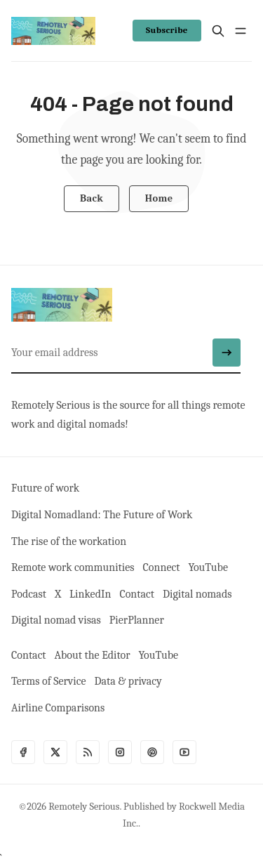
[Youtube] (184, 752)
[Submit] (227, 353)
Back (92, 198)
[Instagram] (120, 752)
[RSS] (88, 752)
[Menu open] (241, 31)
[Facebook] (23, 752)
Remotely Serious (84, 807)
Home (159, 198)
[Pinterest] (152, 752)
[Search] (218, 31)
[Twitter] (55, 752)
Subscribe (167, 30)
